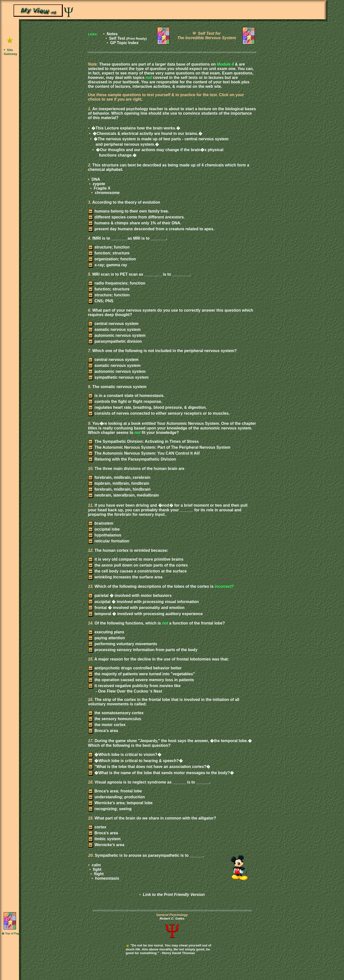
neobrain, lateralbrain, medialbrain (124, 495)
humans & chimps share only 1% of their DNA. (135, 223)
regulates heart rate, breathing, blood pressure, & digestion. (147, 407)
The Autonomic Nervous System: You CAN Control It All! (144, 453)
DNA (95, 179)
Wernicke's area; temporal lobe (120, 803)
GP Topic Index (124, 43)
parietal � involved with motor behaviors (130, 596)
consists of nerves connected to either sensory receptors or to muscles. (159, 413)
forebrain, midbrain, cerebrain (119, 477)
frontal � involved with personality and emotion (136, 608)
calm (96, 865)
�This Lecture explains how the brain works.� (135, 128)
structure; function (109, 247)
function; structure (109, 253)
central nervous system (113, 324)
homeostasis (106, 878)
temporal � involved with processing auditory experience (146, 614)
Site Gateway (10, 52)
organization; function (112, 259)
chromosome (107, 193)
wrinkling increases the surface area (125, 577)
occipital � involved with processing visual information (144, 602)
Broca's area (103, 731)
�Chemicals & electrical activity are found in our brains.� (147, 134)
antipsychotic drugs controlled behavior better (135, 668)
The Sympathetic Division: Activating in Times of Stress (144, 441)
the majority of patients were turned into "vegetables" (142, 674)
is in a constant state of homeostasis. (126, 396)
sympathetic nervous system (118, 377)
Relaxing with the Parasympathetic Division (132, 459)
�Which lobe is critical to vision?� (125, 755)
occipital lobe (104, 529)
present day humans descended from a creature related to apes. (151, 229)
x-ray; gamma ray (108, 265)
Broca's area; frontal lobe (115, 791)
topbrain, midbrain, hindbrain (119, 483)
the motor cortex (107, 725)
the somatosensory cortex (116, 713)
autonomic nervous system (117, 335)
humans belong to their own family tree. (129, 211)
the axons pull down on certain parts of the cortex (138, 565)
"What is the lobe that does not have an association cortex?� (149, 767)
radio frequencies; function (117, 283)
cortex (97, 827)
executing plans (106, 632)
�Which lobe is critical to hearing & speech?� (136, 761)
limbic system (104, 839)
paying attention (107, 638)
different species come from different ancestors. (137, 217)
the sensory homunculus (115, 719)
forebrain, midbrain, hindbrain (119, 489)
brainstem (101, 523)
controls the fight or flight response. (125, 401)
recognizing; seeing (110, 809)
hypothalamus (105, 535)
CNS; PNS (101, 301)
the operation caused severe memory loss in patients (141, 680)
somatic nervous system (114, 330)
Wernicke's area (106, 845)
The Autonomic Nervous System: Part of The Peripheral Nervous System (159, 447)
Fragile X (102, 188)
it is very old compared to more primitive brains (136, 559)
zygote (98, 184)
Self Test (128, 38)
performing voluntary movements (123, 644)
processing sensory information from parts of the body (143, 650)
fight (97, 869)
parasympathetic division (115, 341)
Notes (112, 34)
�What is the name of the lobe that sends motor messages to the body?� (161, 773)
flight (98, 874)
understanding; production (117, 797)
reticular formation (109, 541)
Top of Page (13, 933)
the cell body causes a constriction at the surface (138, 571)
